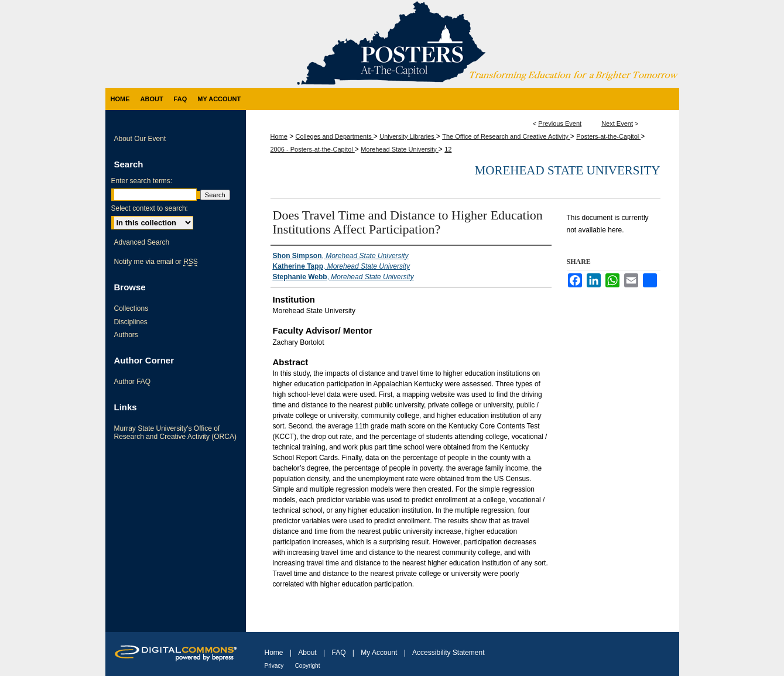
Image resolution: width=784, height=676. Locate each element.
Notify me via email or (156, 262)
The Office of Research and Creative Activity (506, 136)
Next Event (617, 123)
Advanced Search (142, 242)
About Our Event (140, 139)
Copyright (308, 666)
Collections (131, 308)
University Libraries (408, 136)
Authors (126, 335)
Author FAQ (133, 382)
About (307, 653)
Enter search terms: (142, 181)
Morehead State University (400, 149)
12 (448, 149)
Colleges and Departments (335, 136)
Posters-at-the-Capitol (608, 136)
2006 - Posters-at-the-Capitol (313, 149)
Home (279, 136)
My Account (379, 653)
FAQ (338, 653)
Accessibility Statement (448, 653)
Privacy (274, 666)
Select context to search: (150, 208)
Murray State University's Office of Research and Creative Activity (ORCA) (175, 433)
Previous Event (560, 123)
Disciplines (131, 322)
